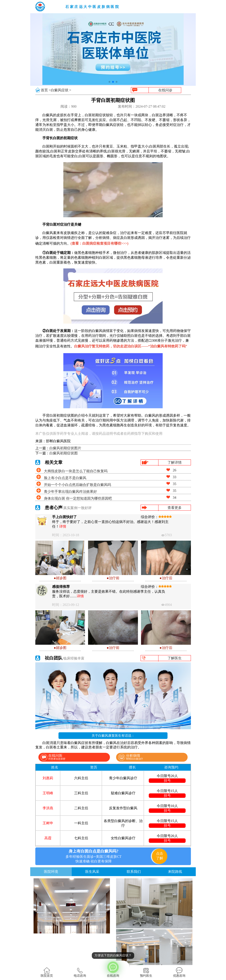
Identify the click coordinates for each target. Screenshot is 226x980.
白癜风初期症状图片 (65, 448)
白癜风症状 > (61, 90)
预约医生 (146, 972)
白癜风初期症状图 (64, 453)
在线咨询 (113, 969)
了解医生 (175, 658)
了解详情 (175, 462)
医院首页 (47, 972)
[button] (109, 82)
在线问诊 (165, 90)
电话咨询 (80, 972)
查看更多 (175, 508)
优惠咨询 (179, 972)
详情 (63, 526)
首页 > (46, 90)
